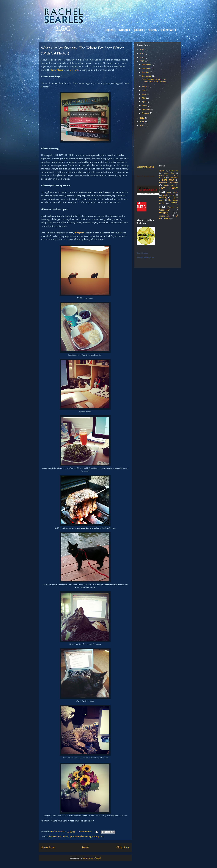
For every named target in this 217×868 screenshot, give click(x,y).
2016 (142, 50)
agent (162, 170)
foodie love (169, 185)
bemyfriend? (174, 178)
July (144, 90)
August (145, 86)
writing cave (98, 836)
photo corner (54, 836)
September (147, 76)
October (146, 72)
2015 (142, 54)
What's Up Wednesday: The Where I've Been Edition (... (155, 80)
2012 (142, 118)
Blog (153, 30)
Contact (169, 30)
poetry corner (169, 195)
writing (88, 836)
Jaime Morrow (58, 70)
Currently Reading (145, 167)
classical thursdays (169, 183)
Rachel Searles (142, 253)
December (147, 64)
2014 (142, 57)
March (145, 105)
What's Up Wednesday (73, 836)
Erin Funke (74, 70)
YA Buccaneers (169, 217)
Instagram (79, 232)
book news (168, 180)
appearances (174, 171)
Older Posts (123, 847)
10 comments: (85, 831)
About (125, 30)
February (146, 109)
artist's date (169, 173)
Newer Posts (48, 847)
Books (140, 30)
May (144, 98)
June (145, 94)
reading (163, 197)
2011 (142, 122)
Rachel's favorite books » (146, 177)
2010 (142, 126)
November (147, 68)
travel (174, 203)
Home (110, 30)
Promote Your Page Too (145, 258)
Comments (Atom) (92, 858)
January (146, 113)
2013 (142, 61)
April (144, 102)
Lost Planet (169, 188)
